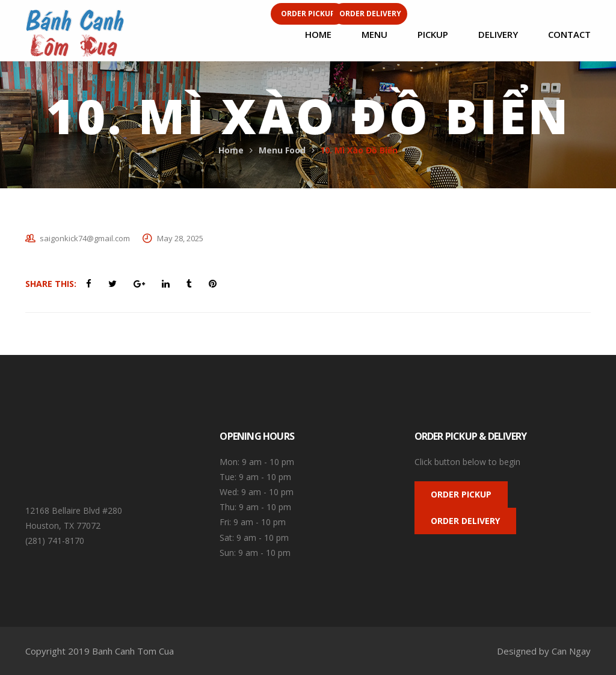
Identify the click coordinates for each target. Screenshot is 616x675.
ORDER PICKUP (461, 494)
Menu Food (282, 150)
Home (231, 150)
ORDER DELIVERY (465, 521)
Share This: (51, 284)
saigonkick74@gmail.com (85, 238)
